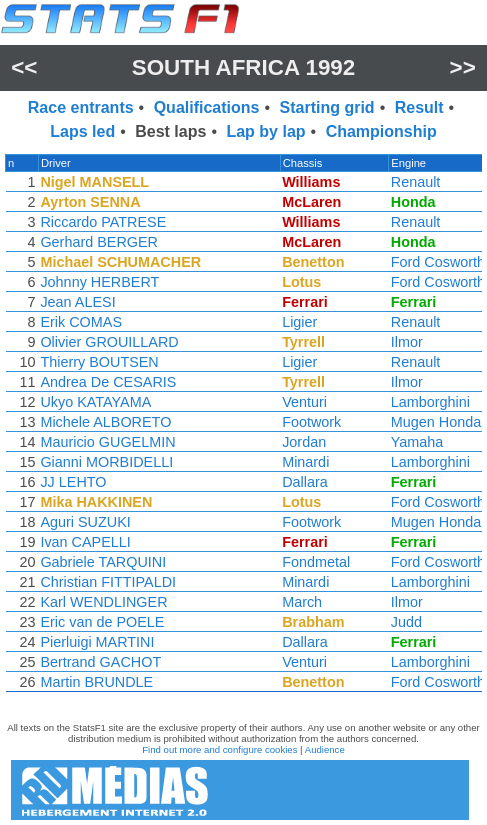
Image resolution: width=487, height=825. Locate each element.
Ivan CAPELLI (84, 542)
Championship (381, 131)
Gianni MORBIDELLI (105, 462)
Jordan (306, 442)
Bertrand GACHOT (99, 662)
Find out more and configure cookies (219, 749)
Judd (408, 622)
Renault (418, 182)
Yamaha (419, 442)
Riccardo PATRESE (102, 222)
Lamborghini (432, 402)
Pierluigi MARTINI (96, 642)
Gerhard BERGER (98, 242)
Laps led (82, 131)
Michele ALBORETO (104, 422)
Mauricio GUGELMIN (106, 442)
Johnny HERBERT (98, 282)
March (304, 602)
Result (419, 107)
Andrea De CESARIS (107, 382)
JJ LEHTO (72, 482)
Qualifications (207, 107)
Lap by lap (265, 131)
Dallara (307, 482)
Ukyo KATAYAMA (94, 402)
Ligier (301, 322)
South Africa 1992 (244, 67)
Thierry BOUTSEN (98, 362)
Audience (325, 749)
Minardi (307, 462)
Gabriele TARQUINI (102, 562)
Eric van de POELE (101, 622)
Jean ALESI (76, 302)
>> (463, 67)
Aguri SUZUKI (84, 522)
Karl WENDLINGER (102, 602)
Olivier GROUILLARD (108, 342)
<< (24, 67)
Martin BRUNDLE (95, 682)
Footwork (313, 422)
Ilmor (409, 342)
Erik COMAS (80, 322)
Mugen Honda (438, 422)
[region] (243, 428)
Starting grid (327, 107)
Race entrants (81, 107)
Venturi (306, 402)
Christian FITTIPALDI (107, 582)
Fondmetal (318, 562)
